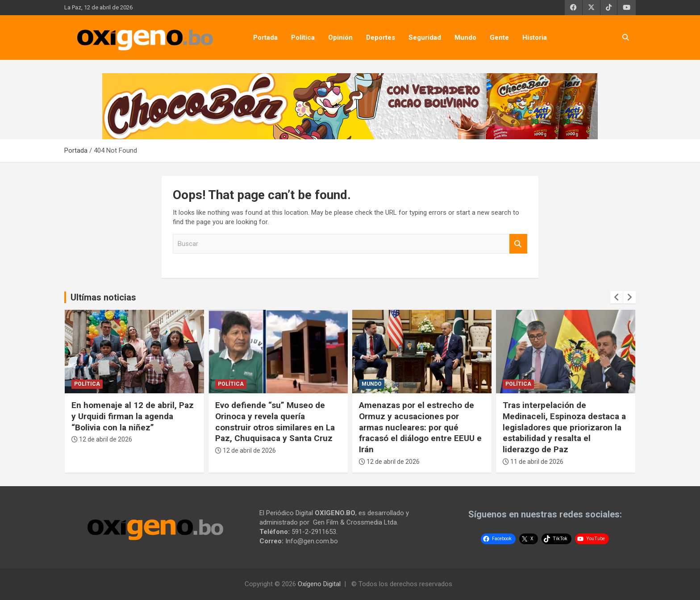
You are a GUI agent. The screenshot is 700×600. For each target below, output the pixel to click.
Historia (535, 37)
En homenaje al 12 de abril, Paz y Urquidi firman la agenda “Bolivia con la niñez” (133, 416)
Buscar (518, 244)
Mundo (465, 37)
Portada (265, 37)
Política (303, 37)
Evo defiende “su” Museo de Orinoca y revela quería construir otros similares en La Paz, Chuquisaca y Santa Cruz (275, 422)
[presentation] (617, 297)
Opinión (340, 37)
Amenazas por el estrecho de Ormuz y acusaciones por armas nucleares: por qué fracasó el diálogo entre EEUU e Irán (420, 427)
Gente (499, 37)
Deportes (381, 37)
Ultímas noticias (103, 297)
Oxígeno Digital (319, 584)
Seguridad (425, 37)
